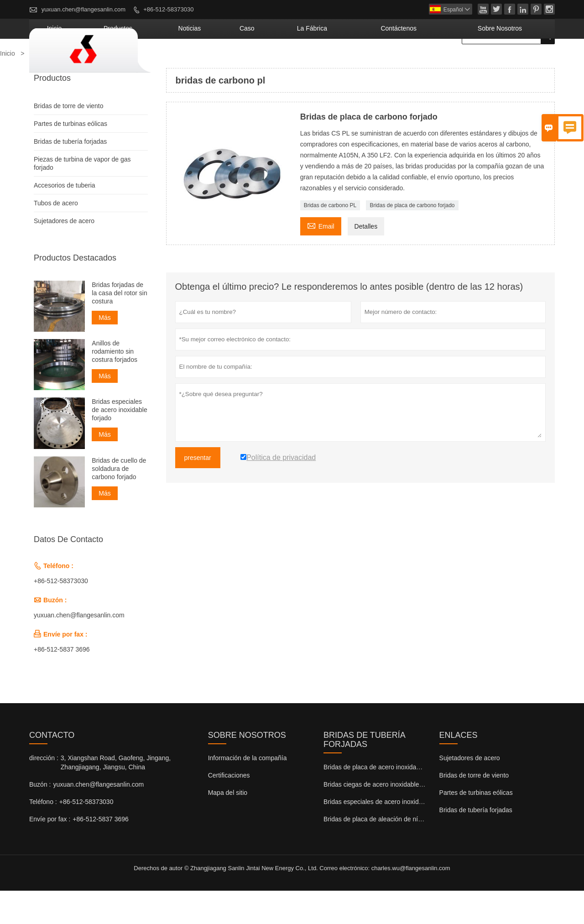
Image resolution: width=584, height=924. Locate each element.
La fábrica (370, 62)
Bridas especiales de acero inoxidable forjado (119, 443)
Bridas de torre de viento (69, 139)
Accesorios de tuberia (65, 219)
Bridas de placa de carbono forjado (412, 239)
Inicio (174, 62)
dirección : (44, 791)
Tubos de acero (56, 236)
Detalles (366, 260)
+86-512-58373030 (168, 9)
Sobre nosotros (513, 62)
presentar (198, 491)
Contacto (52, 768)
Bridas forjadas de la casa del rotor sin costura (119, 326)
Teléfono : (43, 835)
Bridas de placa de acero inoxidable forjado (385, 800)
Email (321, 258)
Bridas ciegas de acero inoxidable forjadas (383, 818)
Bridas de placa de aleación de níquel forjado (387, 852)
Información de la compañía (248, 791)
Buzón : (40, 818)
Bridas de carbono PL (330, 239)
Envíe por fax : (50, 852)
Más (104, 351)
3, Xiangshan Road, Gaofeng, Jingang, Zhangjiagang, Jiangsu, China (116, 796)
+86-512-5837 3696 (62, 683)
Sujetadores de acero (64, 254)
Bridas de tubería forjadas (70, 175)
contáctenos (436, 62)
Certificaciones (229, 809)
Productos (222, 62)
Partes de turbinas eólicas (70, 157)
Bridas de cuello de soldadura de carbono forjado (119, 501)
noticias (277, 62)
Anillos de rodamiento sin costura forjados (115, 385)
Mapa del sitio (228, 826)
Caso (321, 62)
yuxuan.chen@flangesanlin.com (83, 9)
